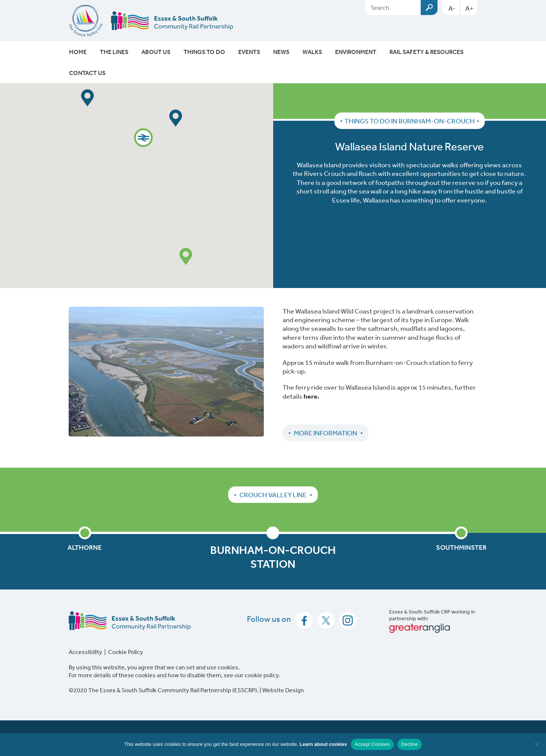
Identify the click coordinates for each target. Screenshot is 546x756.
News (281, 52)
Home (78, 52)
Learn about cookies (323, 744)
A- (452, 8)
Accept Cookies (372, 744)
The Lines (114, 52)
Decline (410, 744)
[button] (143, 138)
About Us (156, 52)
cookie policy (262, 675)
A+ (469, 8)
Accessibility (85, 652)
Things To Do (204, 52)
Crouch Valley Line (273, 495)
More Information (326, 433)
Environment (356, 52)
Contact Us (87, 73)
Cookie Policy (126, 652)
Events (249, 52)
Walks (312, 52)
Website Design (283, 690)
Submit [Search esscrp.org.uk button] (429, 7)
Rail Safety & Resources (426, 52)
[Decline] (537, 744)
